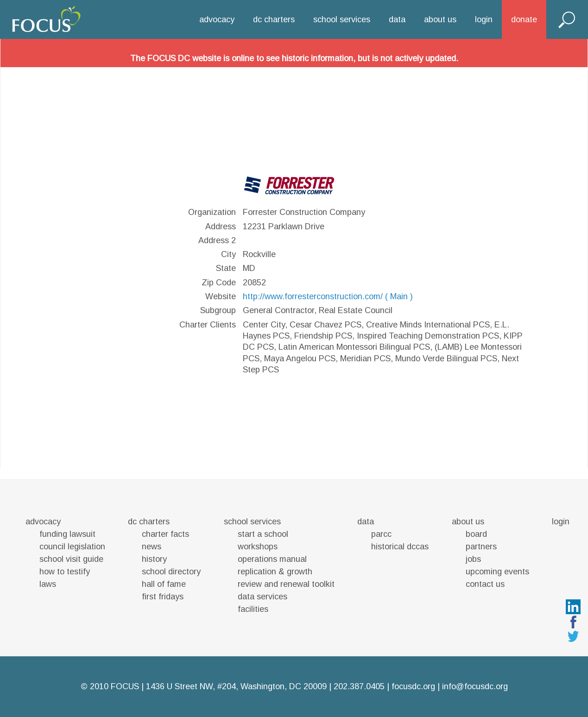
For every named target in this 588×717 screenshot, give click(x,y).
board (476, 534)
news (152, 547)
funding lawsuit (67, 534)
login (484, 19)
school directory (171, 572)
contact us (485, 584)
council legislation (72, 547)
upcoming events (497, 572)
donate (524, 19)
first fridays (163, 597)
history (154, 559)
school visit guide (71, 559)
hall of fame (164, 584)
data (397, 19)
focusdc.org (413, 686)
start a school (263, 534)
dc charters (274, 19)
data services (262, 597)
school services (342, 19)
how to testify (65, 572)
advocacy (217, 19)
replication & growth (275, 572)
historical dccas (400, 547)
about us (440, 19)
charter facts (165, 534)
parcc (381, 534)
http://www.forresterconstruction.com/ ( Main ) (328, 296)
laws (48, 584)
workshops (258, 547)
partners (481, 547)
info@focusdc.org (475, 686)
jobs (473, 559)
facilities (253, 609)
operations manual (272, 559)
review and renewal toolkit (286, 584)
